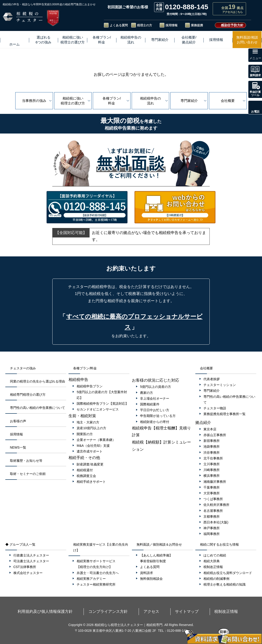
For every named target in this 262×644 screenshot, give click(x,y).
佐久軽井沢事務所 (216, 505)
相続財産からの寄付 (155, 422)
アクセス (150, 611)
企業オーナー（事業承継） (96, 440)
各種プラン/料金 (112, 101)
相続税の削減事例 (216, 579)
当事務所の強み (34, 101)
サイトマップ (172, 611)
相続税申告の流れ (150, 101)
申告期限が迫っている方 (158, 416)
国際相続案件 (150, 404)
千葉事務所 (212, 487)
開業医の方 (85, 434)
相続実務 (94, 579)
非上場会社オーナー (155, 398)
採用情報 (172, 25)
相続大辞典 (212, 561)
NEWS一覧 (18, 447)
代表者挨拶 (212, 379)
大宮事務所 (212, 493)
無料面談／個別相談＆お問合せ (159, 544)
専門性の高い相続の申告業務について (37, 408)
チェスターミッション (220, 385)
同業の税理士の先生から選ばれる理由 (37, 381)
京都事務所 (212, 516)
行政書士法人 (34, 555)
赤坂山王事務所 (215, 435)
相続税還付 (85, 470)
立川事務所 (212, 464)
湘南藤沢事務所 (215, 482)
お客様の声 (18, 421)
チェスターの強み (23, 368)
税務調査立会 (86, 476)
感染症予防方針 (232, 25)
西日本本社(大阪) (216, 522)
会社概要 (228, 101)
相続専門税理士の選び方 (28, 395)
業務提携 (197, 25)
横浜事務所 (212, 476)
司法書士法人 (34, 561)
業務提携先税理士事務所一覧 (225, 414)
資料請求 (147, 573)
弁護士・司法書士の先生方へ (98, 573)
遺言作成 (92, 451)
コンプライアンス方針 (123, 611)
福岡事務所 (212, 534)
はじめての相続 (215, 555)
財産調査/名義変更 (90, 464)
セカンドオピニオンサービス (98, 409)
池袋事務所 (212, 447)
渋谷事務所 (212, 453)
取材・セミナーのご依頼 (28, 474)
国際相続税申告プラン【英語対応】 (103, 404)
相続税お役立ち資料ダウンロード (228, 573)
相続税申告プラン (90, 386)
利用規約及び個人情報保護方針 (79, 611)
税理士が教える (227, 584)
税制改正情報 (213, 567)
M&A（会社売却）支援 (93, 446)
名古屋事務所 (213, 511)
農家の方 (147, 393)
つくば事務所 (213, 499)
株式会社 (30, 573)
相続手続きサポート (91, 482)
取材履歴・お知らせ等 (26, 461)
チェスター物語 (215, 408)
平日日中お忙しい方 (155, 410)
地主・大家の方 (88, 422)
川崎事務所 (212, 470)
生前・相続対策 (82, 416)
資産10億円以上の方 (91, 428)
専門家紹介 (189, 101)
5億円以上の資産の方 (156, 387)
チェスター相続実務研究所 (96, 584)
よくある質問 (119, 25)
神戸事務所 (212, 528)
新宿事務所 (212, 441)
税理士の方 (145, 25)
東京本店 (210, 429)
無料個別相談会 (151, 579)
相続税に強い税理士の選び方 (73, 101)
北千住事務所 (213, 458)
